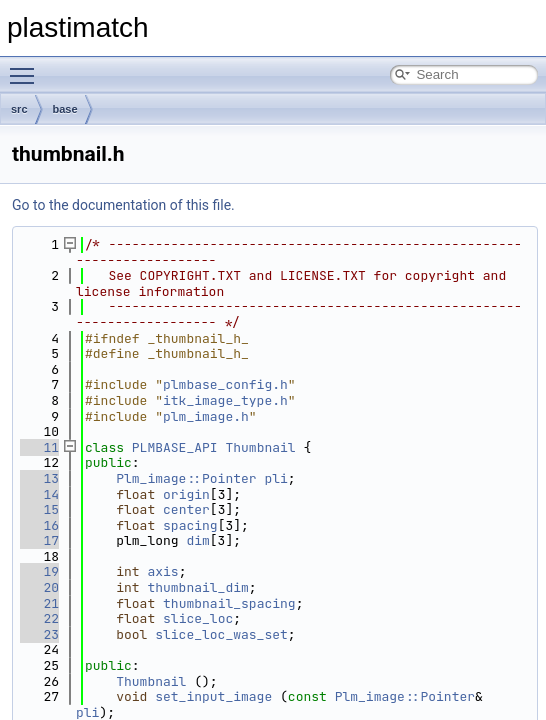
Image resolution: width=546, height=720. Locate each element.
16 (39, 525)
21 (39, 603)
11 (39, 447)
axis (162, 571)
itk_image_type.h (225, 400)
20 (39, 587)
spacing (190, 525)
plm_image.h (206, 416)
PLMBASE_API (175, 447)
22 (39, 618)
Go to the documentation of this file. (123, 205)
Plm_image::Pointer (186, 478)
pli (275, 478)
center (186, 509)
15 (39, 509)
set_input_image (213, 696)
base (65, 109)
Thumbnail (260, 447)
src (19, 109)
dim (197, 540)
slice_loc (198, 618)
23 (39, 634)
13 (39, 478)
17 (39, 540)
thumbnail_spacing (229, 603)
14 (39, 494)
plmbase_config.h (225, 384)
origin (186, 494)
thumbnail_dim (197, 587)
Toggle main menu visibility (27, 67)
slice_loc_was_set (221, 634)
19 (39, 571)
